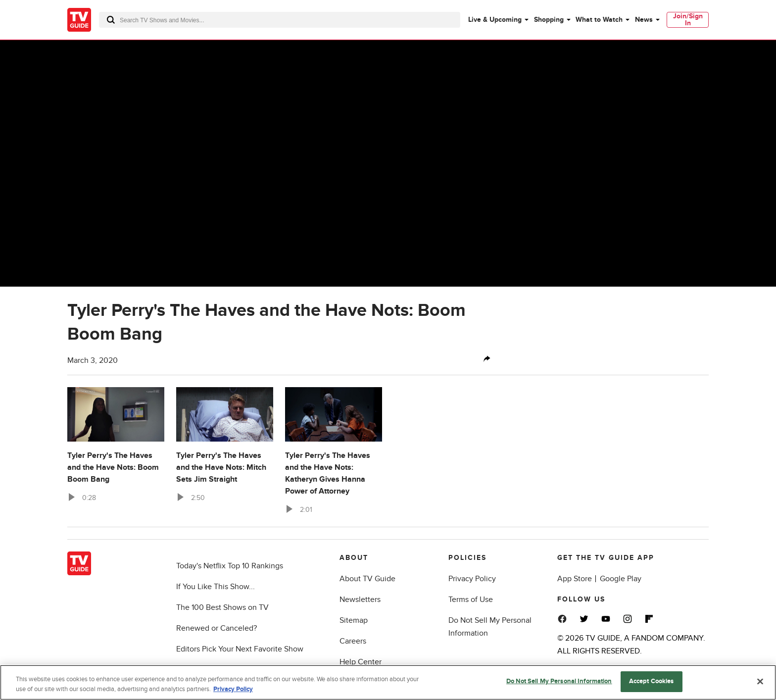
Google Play (621, 579)
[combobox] (280, 20)
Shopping (549, 20)
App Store (575, 579)
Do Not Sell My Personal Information (559, 681)
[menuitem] (498, 20)
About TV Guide (367, 579)
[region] (388, 682)
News (644, 20)
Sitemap (354, 620)
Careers (353, 641)
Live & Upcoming (495, 20)
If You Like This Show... (216, 587)
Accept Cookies (652, 681)
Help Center (361, 662)
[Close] (760, 681)
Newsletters (360, 600)
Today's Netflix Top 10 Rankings (230, 566)
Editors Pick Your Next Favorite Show (240, 649)
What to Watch (599, 20)
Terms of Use (471, 600)
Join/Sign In (688, 20)
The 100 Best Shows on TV (222, 607)
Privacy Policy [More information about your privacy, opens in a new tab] (233, 689)
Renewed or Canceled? (217, 628)
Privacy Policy (472, 579)
